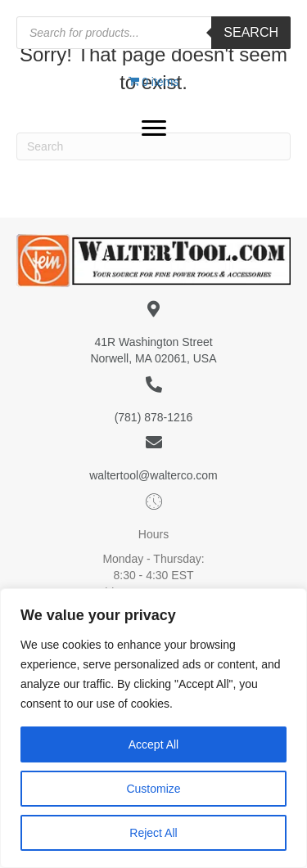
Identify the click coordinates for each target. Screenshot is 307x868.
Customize (153, 789)
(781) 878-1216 (154, 417)
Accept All (153, 744)
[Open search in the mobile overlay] (153, 33)
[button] (154, 128)
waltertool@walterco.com (153, 475)
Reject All (153, 833)
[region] (153, 728)
